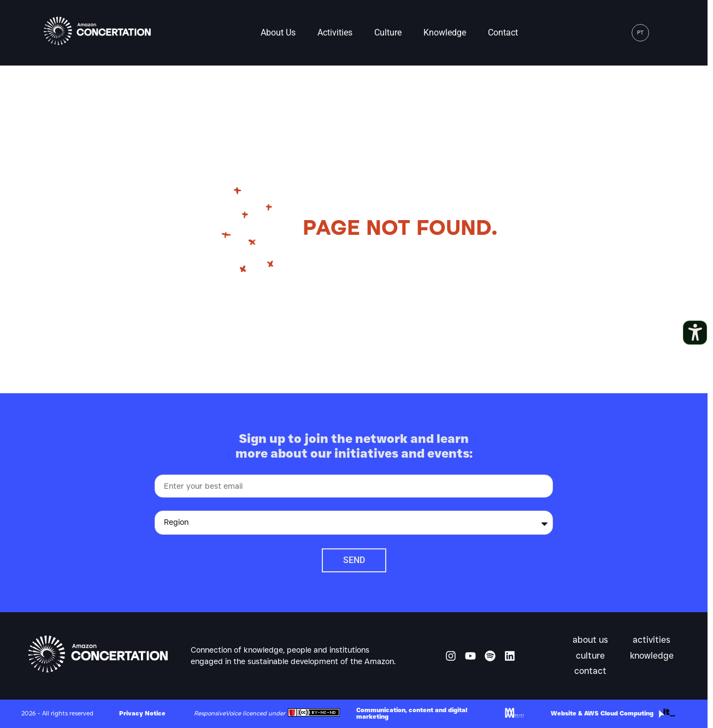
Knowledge (445, 32)
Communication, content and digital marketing (412, 713)
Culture (388, 32)
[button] (664, 33)
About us (278, 32)
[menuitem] (640, 33)
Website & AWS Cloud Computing (602, 713)
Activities (335, 32)
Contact (503, 32)
